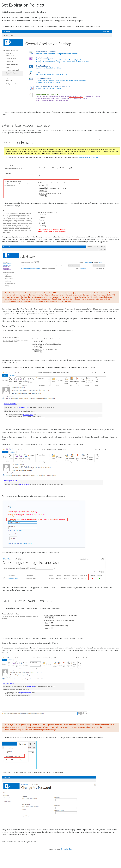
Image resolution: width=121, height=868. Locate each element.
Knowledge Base (67, 849)
